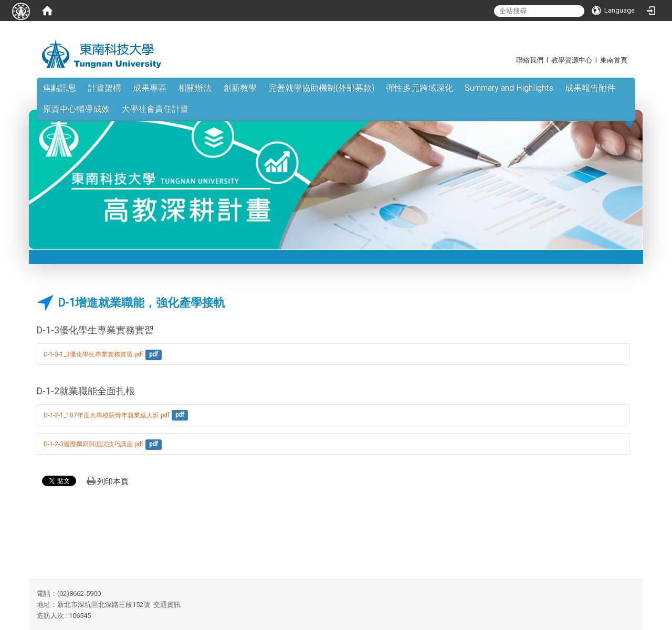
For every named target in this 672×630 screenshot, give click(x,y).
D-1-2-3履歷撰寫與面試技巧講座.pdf (93, 444)
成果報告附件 (590, 88)
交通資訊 (167, 605)
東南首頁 (614, 60)
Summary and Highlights (509, 88)
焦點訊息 (59, 88)
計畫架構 (104, 88)
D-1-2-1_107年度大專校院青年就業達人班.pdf (107, 415)
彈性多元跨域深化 (419, 88)
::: (511, 60)
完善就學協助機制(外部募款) (321, 88)
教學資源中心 (572, 60)
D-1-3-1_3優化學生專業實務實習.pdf (93, 354)
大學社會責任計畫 (155, 109)
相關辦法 (195, 88)
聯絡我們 (530, 60)
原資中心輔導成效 (76, 109)
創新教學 (240, 88)
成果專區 (150, 88)
